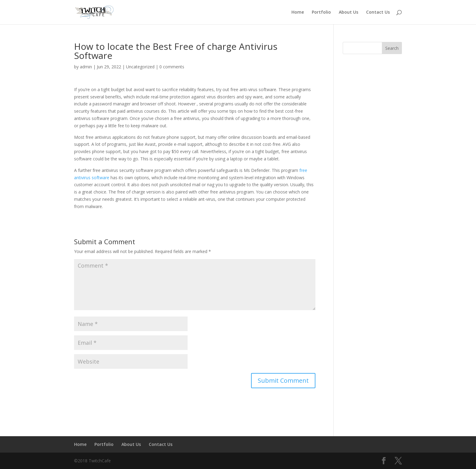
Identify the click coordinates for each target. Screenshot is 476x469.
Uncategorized (140, 67)
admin (86, 67)
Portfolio (321, 12)
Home (298, 12)
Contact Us (378, 12)
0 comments (172, 67)
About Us (348, 12)
